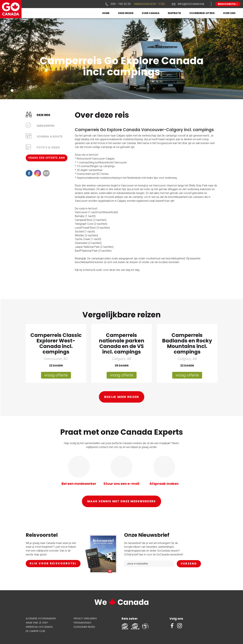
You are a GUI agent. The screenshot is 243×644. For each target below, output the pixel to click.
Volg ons (176, 618)
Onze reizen (126, 13)
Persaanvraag (82, 622)
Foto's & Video (48, 147)
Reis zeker (130, 618)
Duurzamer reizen (84, 627)
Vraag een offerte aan (47, 158)
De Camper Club (35, 631)
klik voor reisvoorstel (53, 563)
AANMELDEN (189, 564)
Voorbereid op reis (202, 13)
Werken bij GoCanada (39, 627)
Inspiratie (174, 13)
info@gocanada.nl (191, 4)
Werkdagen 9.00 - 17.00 (149, 4)
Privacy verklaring (85, 618)
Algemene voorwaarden (41, 618)
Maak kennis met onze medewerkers (121, 501)
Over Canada (151, 13)
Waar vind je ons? (37, 622)
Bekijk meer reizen (122, 397)
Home (106, 13)
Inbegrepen (46, 126)
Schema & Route (50, 136)
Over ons (229, 13)
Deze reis (43, 115)
